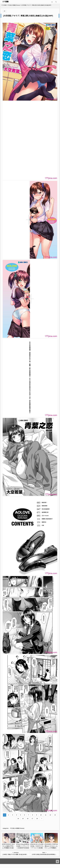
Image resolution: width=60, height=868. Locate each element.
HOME (4, 5)
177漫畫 (6, 2)
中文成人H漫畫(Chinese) (14, 5)
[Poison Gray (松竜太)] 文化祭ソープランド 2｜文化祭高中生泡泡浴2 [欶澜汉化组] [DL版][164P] (23, 848)
